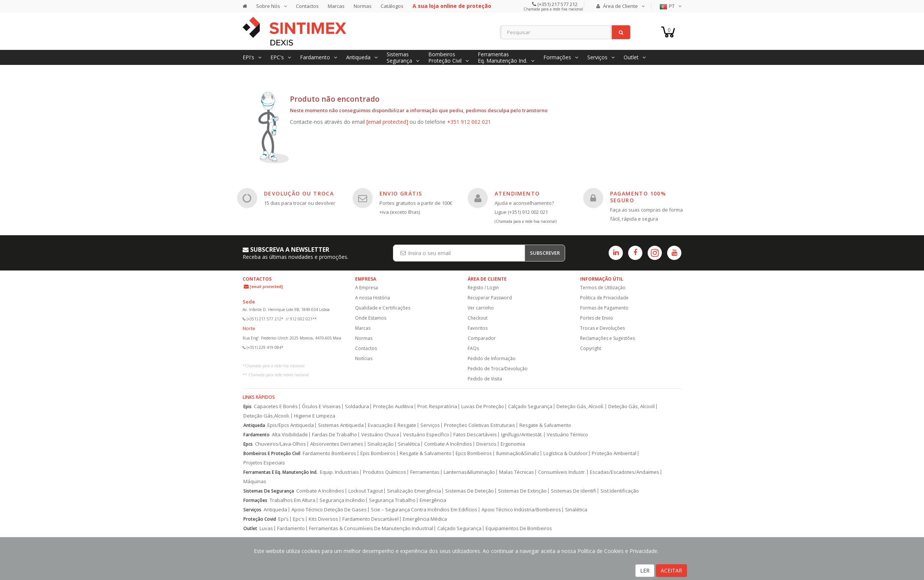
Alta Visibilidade (290, 435)
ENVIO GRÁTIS (401, 193)
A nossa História (373, 298)
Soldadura (357, 406)
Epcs (248, 444)
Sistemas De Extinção (522, 491)
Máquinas (255, 482)
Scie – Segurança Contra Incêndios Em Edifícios (424, 510)
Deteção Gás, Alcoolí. (580, 406)
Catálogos (392, 6)
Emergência (433, 500)
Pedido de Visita (485, 379)
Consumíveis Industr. (562, 472)
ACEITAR (671, 570)
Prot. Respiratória (437, 406)
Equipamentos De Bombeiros (519, 528)
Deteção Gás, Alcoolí (631, 406)
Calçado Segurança (530, 406)
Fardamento (256, 435)
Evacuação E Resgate (392, 425)
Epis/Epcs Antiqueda (291, 425)
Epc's (299, 519)
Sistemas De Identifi (574, 491)
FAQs (473, 348)
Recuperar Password (490, 298)
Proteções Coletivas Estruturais (480, 425)
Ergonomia (513, 444)
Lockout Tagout (366, 491)
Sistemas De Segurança (269, 491)
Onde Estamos (371, 318)
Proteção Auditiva (393, 406)
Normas (363, 6)
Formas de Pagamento (604, 308)
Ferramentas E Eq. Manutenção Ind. (280, 472)
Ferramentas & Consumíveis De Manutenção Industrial (371, 528)
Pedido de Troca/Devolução (498, 369)
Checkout (478, 318)
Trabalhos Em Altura (292, 500)
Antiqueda (254, 425)
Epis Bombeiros (378, 453)
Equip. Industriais (339, 472)
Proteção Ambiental (614, 453)
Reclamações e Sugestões (607, 338)
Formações (255, 500)
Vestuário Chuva (380, 435)
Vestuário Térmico (567, 435)
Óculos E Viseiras (321, 406)
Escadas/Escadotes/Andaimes (625, 472)
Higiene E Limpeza (315, 416)
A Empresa (367, 288)
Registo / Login (483, 288)
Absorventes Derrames (337, 444)
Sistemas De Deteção (469, 491)
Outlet (250, 528)
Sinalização (381, 444)
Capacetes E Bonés (276, 406)
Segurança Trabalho (392, 500)
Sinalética (409, 444)
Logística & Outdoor (565, 453)
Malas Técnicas (517, 472)
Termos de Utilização (603, 288)
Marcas (336, 6)
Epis (247, 406)
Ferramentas (425, 472)
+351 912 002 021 (469, 122)
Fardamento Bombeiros (329, 453)
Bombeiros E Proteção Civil (272, 453)
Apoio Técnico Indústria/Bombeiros (521, 510)
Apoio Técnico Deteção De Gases (329, 510)
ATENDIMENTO (517, 193)
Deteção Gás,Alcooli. (267, 416)
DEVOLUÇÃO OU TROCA (299, 193)
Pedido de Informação (492, 358)
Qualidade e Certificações (383, 308)
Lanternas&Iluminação (469, 472)
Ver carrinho (481, 308)
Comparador (482, 338)
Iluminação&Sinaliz (518, 453)
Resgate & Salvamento (545, 425)
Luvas (266, 528)
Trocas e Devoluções (602, 328)
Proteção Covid (260, 519)
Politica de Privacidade (604, 298)
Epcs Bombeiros (474, 453)
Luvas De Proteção (483, 406)
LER (645, 570)
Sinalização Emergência (414, 491)
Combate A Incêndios (448, 444)
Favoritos (478, 328)
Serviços (430, 425)
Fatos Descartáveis (475, 435)
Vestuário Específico (426, 435)
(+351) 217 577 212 (557, 4)
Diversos (486, 444)
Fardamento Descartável (370, 519)
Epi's (283, 519)
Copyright (591, 348)
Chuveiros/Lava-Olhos (280, 444)
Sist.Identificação (620, 491)
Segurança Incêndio (342, 500)
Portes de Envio (597, 318)
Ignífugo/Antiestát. (522, 435)
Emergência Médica (425, 519)
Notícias (364, 358)
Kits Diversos (323, 519)
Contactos (307, 6)
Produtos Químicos (385, 472)
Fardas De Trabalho (334, 435)
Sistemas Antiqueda (341, 425)
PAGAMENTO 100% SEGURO (638, 197)
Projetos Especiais (264, 463)
